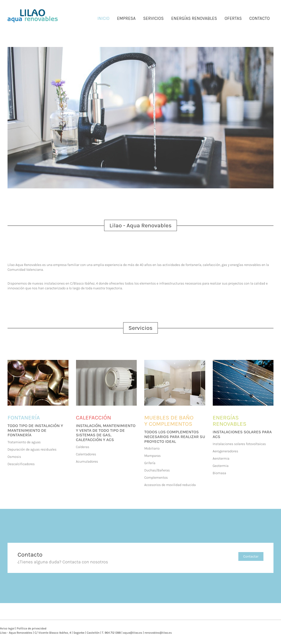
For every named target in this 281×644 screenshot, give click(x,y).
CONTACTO (260, 18)
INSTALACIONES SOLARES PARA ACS (242, 434)
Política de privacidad (32, 628)
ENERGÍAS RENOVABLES (194, 18)
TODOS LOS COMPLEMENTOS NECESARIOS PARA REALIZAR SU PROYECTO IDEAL (175, 436)
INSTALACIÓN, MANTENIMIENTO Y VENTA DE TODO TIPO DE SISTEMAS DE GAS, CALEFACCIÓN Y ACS (106, 433)
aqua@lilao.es (133, 633)
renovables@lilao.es (158, 633)
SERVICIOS (153, 18)
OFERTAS (233, 18)
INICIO (103, 18)
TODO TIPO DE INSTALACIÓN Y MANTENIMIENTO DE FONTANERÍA (35, 430)
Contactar (251, 556)
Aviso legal (7, 628)
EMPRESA (126, 18)
